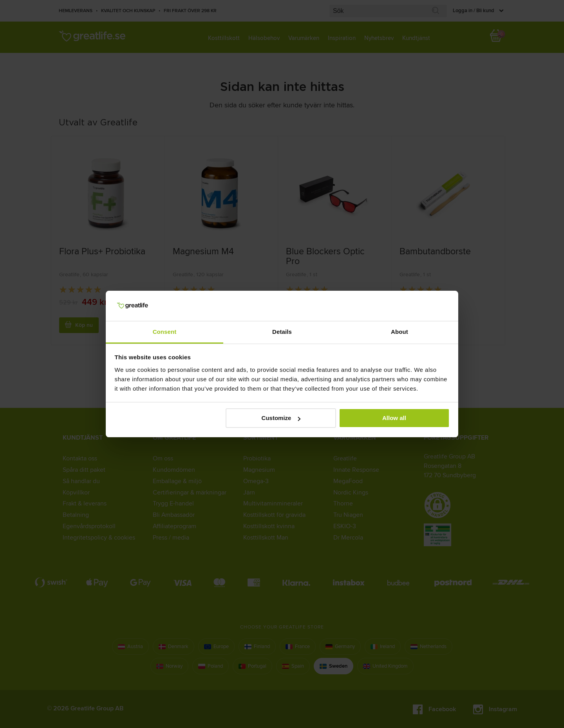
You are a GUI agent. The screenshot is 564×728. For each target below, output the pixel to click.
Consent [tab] (165, 332)
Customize (281, 418)
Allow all (394, 418)
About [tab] (399, 332)
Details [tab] (282, 332)
